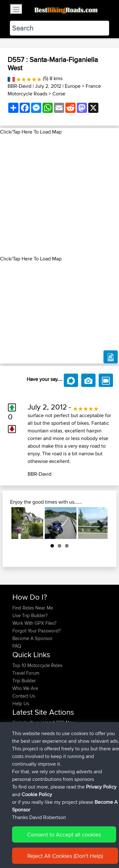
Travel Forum (26, 673)
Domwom (23, 738)
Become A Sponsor (33, 638)
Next (98, 523)
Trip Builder (24, 681)
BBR (60, 723)
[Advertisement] (60, 195)
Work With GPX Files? (34, 623)
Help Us (21, 703)
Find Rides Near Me (33, 608)
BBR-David (20, 86)
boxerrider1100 (28, 768)
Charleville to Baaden (79, 738)
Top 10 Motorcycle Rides (37, 665)
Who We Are (25, 688)
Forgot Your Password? (37, 631)
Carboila (22, 730)
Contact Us (24, 696)
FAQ (17, 646)
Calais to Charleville (78, 753)
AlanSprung (25, 784)
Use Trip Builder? (30, 615)
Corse (59, 94)
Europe (73, 86)
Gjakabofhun (26, 723)
